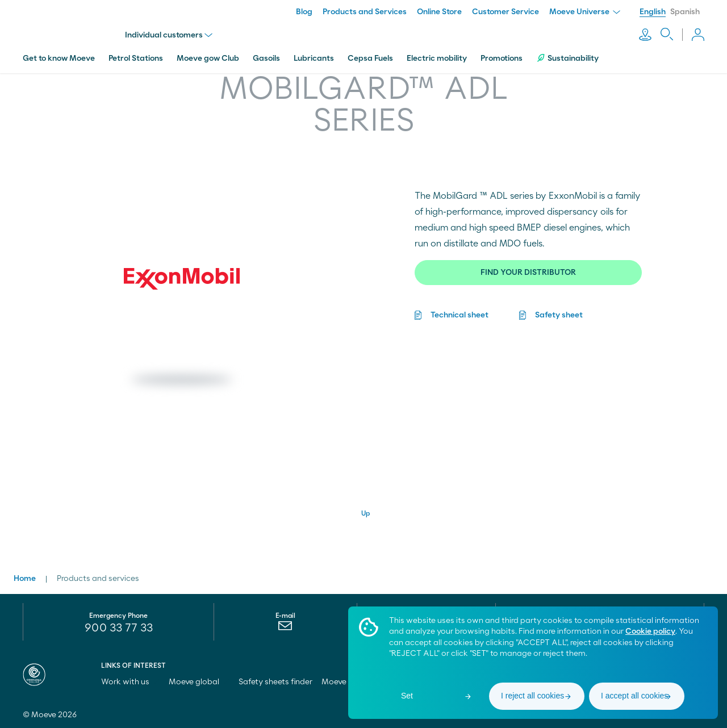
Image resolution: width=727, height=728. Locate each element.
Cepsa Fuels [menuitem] (370, 58)
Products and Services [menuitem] (365, 12)
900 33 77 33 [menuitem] (119, 628)
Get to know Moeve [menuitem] (59, 58)
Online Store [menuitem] (439, 12)
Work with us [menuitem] (130, 682)
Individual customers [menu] (169, 35)
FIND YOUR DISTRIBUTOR (528, 273)
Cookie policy (650, 631)
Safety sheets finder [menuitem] (275, 682)
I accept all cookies (634, 696)
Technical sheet (459, 315)
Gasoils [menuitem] (266, 58)
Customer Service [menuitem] (505, 12)
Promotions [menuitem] (502, 58)
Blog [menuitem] (304, 12)
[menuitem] (285, 629)
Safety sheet (559, 315)
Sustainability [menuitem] (567, 58)
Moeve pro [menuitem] (346, 682)
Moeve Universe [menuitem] (585, 12)
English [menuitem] (653, 12)
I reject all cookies (532, 696)
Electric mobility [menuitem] (437, 58)
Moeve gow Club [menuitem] (208, 58)
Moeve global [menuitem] (199, 682)
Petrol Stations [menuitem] (136, 58)
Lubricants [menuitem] (314, 58)
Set (407, 696)
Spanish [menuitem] (685, 12)
